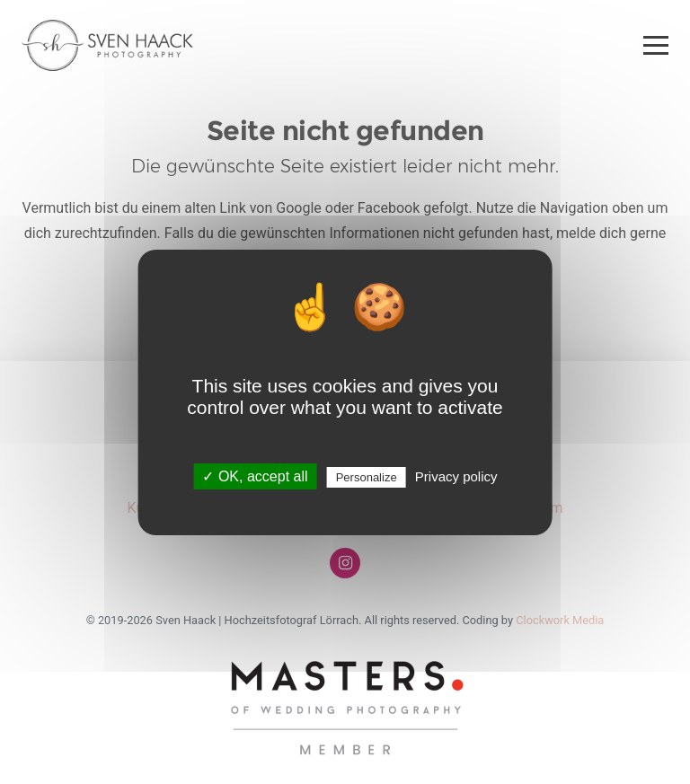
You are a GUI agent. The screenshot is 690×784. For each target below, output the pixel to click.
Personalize (367, 477)
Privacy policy (456, 476)
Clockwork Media (560, 620)
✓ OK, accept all (255, 476)
